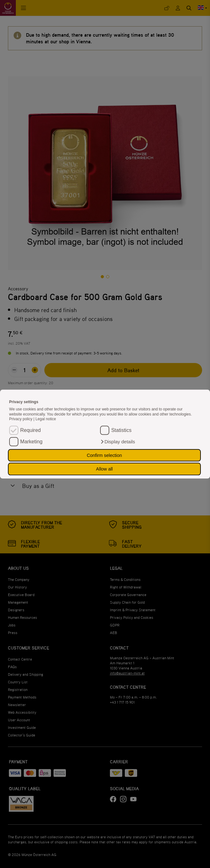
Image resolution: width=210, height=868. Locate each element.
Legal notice (46, 419)
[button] (118, 442)
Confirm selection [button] (104, 455)
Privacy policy (21, 419)
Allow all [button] (104, 469)
